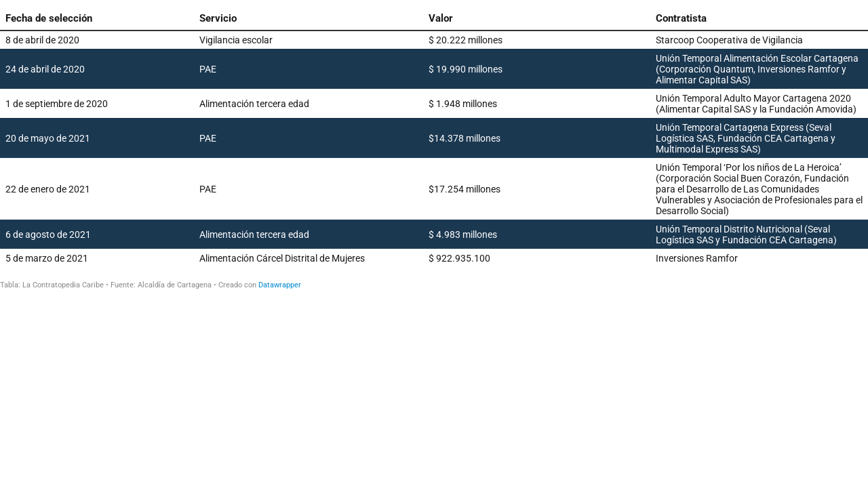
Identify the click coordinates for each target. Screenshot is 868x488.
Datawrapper (280, 285)
